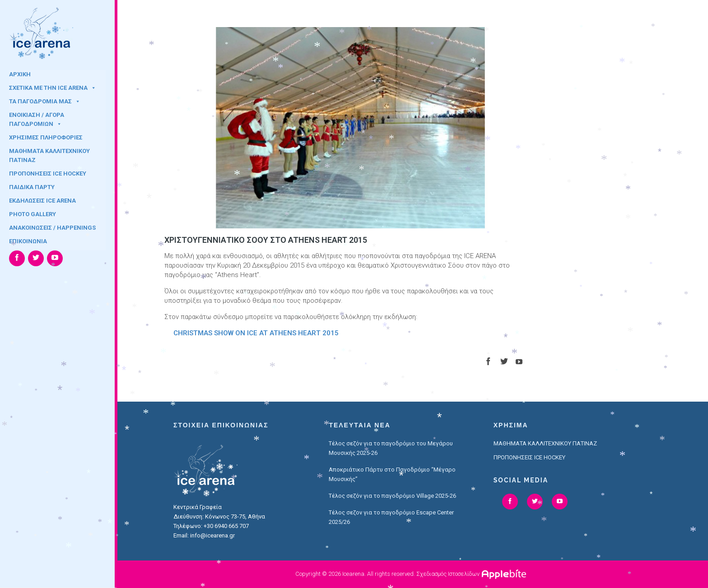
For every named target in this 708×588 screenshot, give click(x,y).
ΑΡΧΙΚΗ (20, 74)
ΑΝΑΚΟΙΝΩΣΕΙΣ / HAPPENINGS (52, 228)
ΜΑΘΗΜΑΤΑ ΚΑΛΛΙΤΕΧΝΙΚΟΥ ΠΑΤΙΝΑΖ (49, 154)
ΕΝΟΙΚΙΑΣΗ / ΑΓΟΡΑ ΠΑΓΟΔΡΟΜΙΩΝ (37, 118)
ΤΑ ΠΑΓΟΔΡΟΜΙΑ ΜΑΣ (45, 101)
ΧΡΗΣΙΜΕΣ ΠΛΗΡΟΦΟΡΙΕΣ (46, 137)
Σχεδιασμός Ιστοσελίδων (448, 574)
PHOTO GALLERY (33, 214)
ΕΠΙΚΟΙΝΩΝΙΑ (28, 241)
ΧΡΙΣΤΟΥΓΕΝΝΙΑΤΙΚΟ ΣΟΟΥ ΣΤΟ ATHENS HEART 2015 (266, 240)
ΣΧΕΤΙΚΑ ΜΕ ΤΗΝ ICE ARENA (53, 88)
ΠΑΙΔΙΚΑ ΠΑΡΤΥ (32, 187)
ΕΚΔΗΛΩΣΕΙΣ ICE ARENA (42, 201)
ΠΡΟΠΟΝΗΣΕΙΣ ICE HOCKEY (48, 174)
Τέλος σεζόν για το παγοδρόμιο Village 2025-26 (392, 496)
